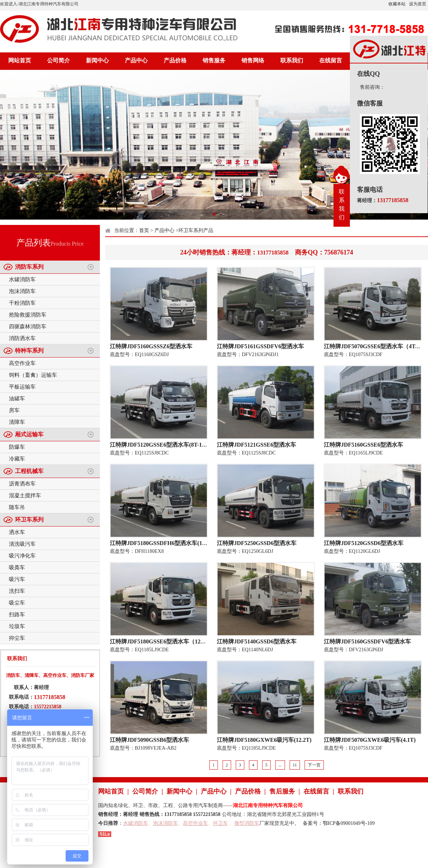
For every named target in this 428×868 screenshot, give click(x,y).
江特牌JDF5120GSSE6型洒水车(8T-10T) (160, 445)
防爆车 (17, 447)
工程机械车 (29, 471)
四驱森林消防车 (28, 327)
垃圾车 (17, 626)
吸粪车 (17, 567)
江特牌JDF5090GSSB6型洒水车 (149, 740)
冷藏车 (17, 459)
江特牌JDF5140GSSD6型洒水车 (257, 641)
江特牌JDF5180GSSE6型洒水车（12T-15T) (164, 641)
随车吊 (17, 507)
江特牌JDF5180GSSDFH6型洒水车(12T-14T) (166, 543)
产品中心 (136, 60)
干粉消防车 (22, 303)
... (280, 765)
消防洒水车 (22, 338)
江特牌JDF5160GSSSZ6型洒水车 (151, 346)
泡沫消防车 (22, 291)
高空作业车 (22, 363)
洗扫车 (17, 591)
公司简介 (58, 60)
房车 (14, 410)
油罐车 (17, 399)
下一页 (314, 765)
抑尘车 (17, 638)
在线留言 (331, 60)
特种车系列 (29, 351)
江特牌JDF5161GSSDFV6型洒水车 (260, 346)
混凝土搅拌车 (25, 495)
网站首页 (20, 60)
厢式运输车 (29, 434)
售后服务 (282, 791)
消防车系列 (29, 267)
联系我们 (292, 60)
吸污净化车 (22, 556)
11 (295, 765)
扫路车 (17, 615)
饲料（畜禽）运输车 (33, 375)
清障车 (17, 422)
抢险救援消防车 (28, 315)
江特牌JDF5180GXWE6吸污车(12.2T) (264, 740)
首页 (144, 230)
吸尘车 (17, 603)
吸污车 (17, 579)
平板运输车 (22, 387)
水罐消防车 (22, 279)
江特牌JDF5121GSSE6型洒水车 (256, 445)
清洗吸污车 (22, 544)
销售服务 (214, 60)
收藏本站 (397, 4)
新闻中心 (97, 60)
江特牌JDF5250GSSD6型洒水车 (257, 543)
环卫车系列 (29, 520)
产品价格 (175, 60)
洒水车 (17, 532)
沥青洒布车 (22, 484)
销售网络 (253, 60)
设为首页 (418, 4)
